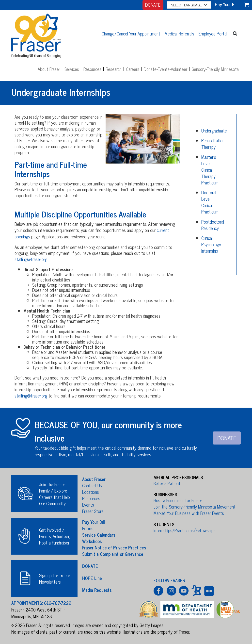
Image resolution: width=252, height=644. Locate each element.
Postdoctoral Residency (213, 225)
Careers (133, 69)
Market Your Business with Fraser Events (189, 513)
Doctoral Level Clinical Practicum (210, 202)
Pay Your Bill (94, 522)
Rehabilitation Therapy (213, 144)
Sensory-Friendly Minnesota (215, 69)
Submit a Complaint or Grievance (113, 554)
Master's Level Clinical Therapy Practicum (210, 170)
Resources (92, 69)
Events (88, 505)
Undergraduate (214, 131)
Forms (88, 528)
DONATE (153, 5)
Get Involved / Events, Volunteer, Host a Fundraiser (55, 536)
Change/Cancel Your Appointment (131, 33)
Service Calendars (99, 535)
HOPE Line (92, 578)
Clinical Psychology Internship (211, 244)
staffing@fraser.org (31, 259)
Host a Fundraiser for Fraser (178, 500)
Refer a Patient (167, 483)
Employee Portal (213, 33)
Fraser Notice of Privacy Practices (114, 547)
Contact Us (92, 485)
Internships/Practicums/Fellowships (185, 530)
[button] (235, 33)
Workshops (92, 541)
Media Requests (97, 590)
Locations (91, 492)
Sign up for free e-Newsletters (55, 578)
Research (114, 69)
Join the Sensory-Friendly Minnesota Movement (195, 507)
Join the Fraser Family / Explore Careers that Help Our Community (55, 494)
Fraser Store (93, 511)
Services (72, 69)
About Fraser (49, 69)
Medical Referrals (179, 33)
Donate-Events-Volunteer (165, 69)
